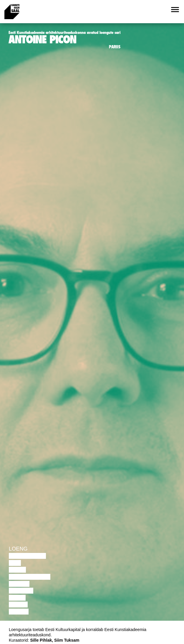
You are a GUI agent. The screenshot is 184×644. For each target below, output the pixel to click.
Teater (19, 584)
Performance (30, 577)
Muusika (21, 591)
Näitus (19, 612)
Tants (17, 570)
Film (15, 563)
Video (17, 598)
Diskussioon (27, 556)
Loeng (18, 549)
